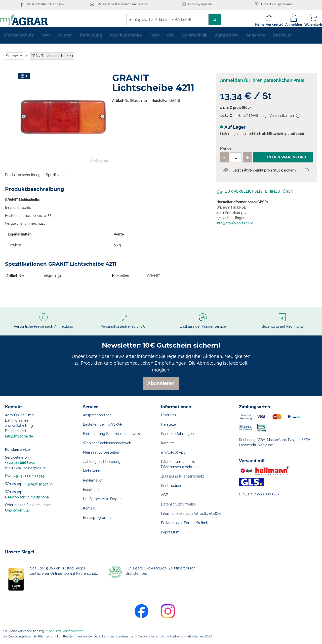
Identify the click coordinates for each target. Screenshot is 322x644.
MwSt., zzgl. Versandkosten (65, 631)
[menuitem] (19, 39)
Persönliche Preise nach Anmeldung (123, 4)
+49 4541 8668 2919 (28, 476)
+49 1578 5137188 (38, 484)
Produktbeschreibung (23, 179)
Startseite (14, 60)
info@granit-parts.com (235, 227)
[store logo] (29, 20)
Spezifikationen (58, 179)
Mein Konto (92, 471)
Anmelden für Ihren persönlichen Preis (262, 84)
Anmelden (289, 25)
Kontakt (89, 508)
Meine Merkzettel (264, 25)
